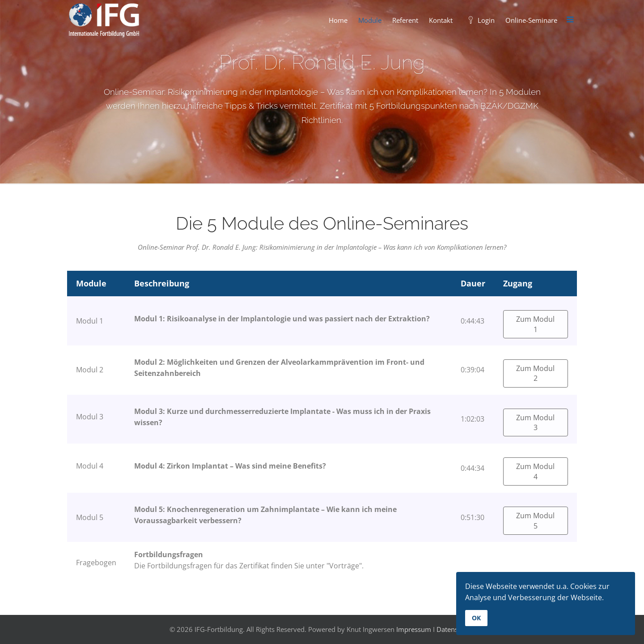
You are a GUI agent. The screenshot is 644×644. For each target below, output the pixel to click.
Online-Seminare (531, 20)
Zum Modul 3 (535, 422)
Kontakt (441, 20)
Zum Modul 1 (535, 324)
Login (479, 20)
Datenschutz (455, 629)
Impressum (414, 629)
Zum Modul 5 (535, 520)
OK (476, 618)
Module (370, 20)
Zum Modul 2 (535, 373)
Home (338, 20)
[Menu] (570, 20)
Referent (405, 20)
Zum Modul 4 (535, 471)
